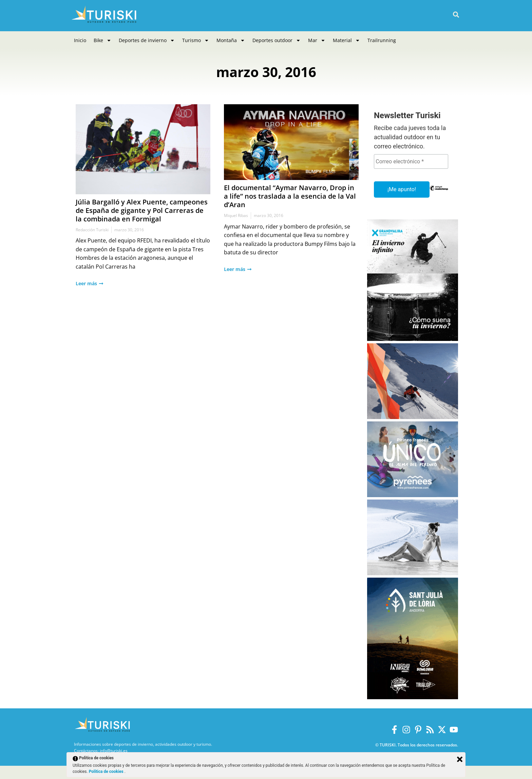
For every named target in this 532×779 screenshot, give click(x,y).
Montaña (231, 40)
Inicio (80, 40)
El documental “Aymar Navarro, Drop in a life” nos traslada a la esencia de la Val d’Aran (290, 196)
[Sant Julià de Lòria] (413, 697)
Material (346, 40)
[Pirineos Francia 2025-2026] (413, 495)
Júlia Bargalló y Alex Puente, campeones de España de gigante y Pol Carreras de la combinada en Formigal (142, 210)
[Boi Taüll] (413, 417)
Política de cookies (107, 772)
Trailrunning (382, 40)
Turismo (196, 40)
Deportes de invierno (147, 40)
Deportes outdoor (277, 40)
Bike (102, 40)
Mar (317, 40)
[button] (456, 15)
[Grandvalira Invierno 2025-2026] (413, 339)
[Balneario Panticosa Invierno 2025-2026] (413, 573)
